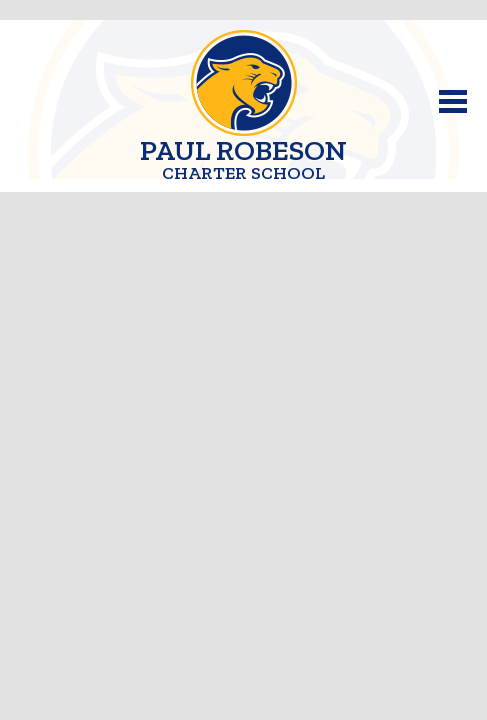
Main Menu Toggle (453, 101)
